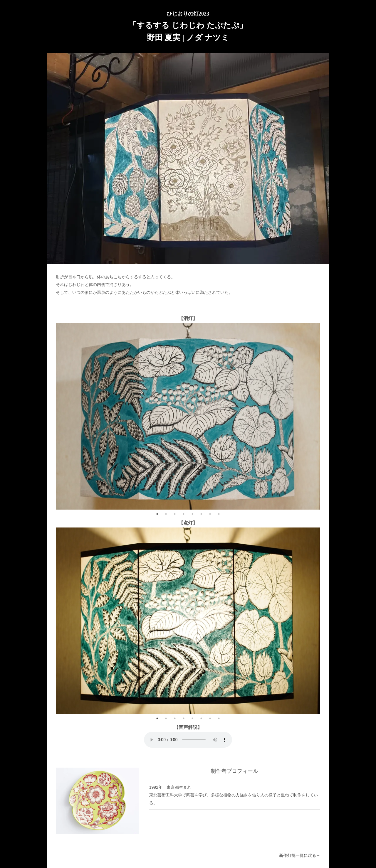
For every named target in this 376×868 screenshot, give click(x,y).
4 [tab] (184, 514)
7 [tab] (210, 514)
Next (325, 416)
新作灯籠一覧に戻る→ (300, 855)
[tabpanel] (188, 416)
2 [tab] (166, 514)
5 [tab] (192, 514)
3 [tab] (175, 514)
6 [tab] (201, 514)
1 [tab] (157, 514)
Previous (51, 416)
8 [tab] (219, 514)
